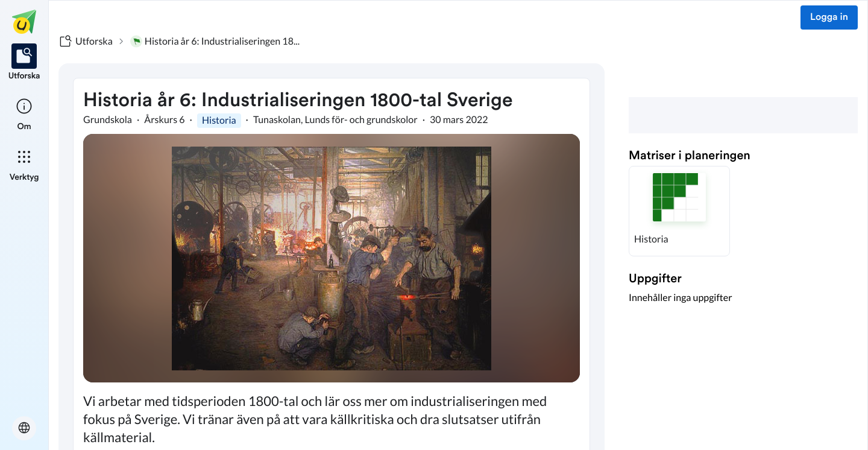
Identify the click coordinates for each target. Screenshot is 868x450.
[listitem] (24, 63)
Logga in (829, 17)
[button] (679, 211)
